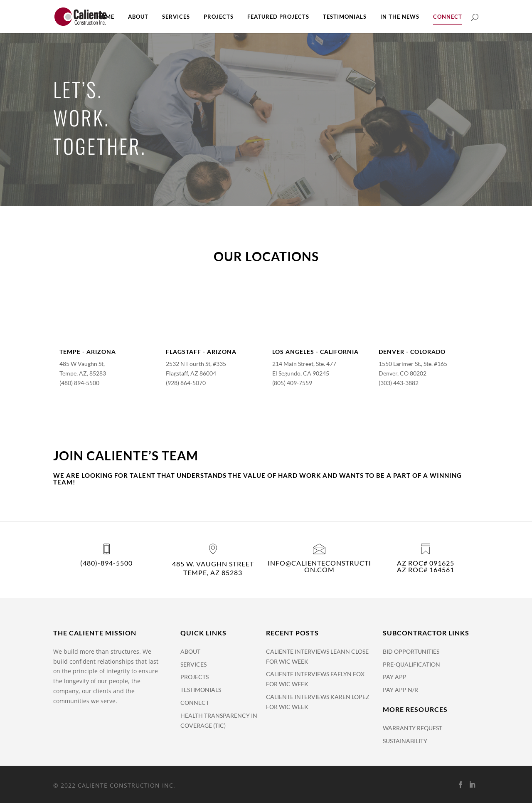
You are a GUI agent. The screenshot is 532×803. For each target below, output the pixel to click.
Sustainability (405, 741)
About (138, 17)
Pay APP (395, 677)
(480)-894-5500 (106, 563)
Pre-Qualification (411, 664)
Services (176, 17)
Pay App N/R (400, 690)
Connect (448, 17)
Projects (219, 17)
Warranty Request (413, 728)
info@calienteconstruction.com (319, 566)
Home (105, 17)
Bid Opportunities (411, 651)
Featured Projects (278, 17)
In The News (400, 17)
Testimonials (345, 17)
